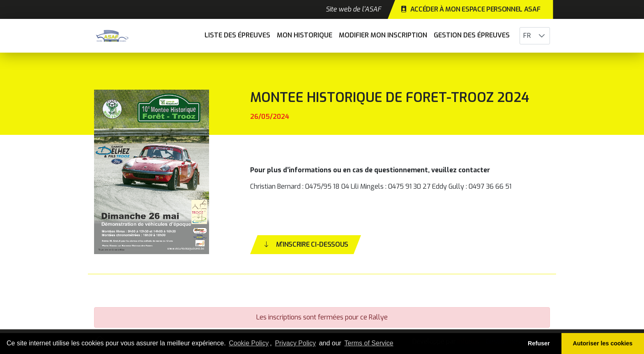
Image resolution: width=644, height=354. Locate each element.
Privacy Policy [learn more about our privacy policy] (295, 343)
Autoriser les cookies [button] (603, 343)
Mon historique (305, 35)
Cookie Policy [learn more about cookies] (249, 343)
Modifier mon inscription (383, 35)
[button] (542, 36)
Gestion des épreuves (472, 35)
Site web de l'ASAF (353, 9)
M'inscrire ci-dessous (306, 244)
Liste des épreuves (237, 35)
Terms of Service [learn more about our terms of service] (369, 343)
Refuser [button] (539, 343)
